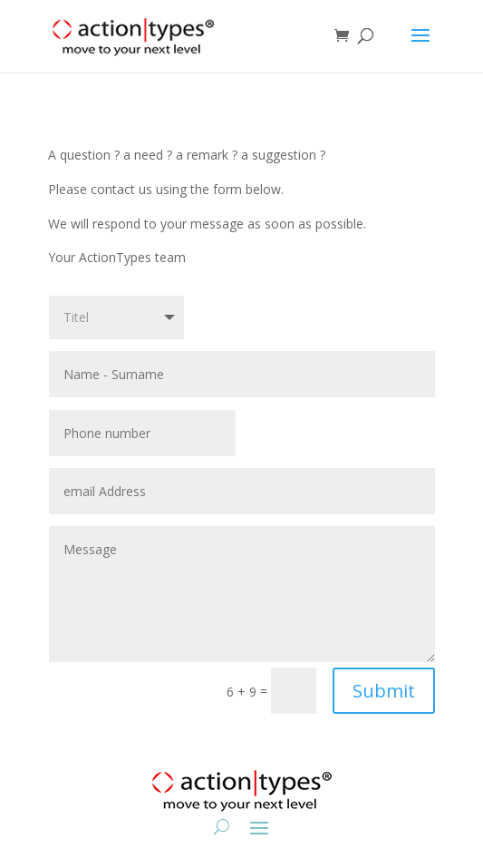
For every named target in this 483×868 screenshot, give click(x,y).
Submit (384, 691)
